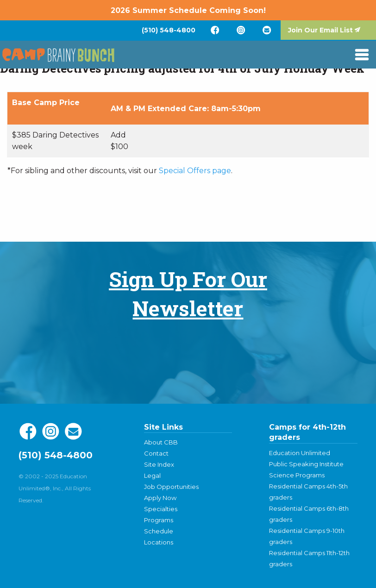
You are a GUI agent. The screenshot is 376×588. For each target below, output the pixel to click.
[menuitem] (169, 30)
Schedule (159, 531)
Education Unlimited (300, 453)
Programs (159, 520)
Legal (152, 475)
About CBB (161, 442)
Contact (156, 453)
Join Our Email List (320, 30)
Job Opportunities (171, 487)
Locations (159, 542)
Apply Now (160, 498)
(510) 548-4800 (169, 30)
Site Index (159, 464)
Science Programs (297, 475)
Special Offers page (195, 171)
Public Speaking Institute (306, 464)
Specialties (161, 509)
